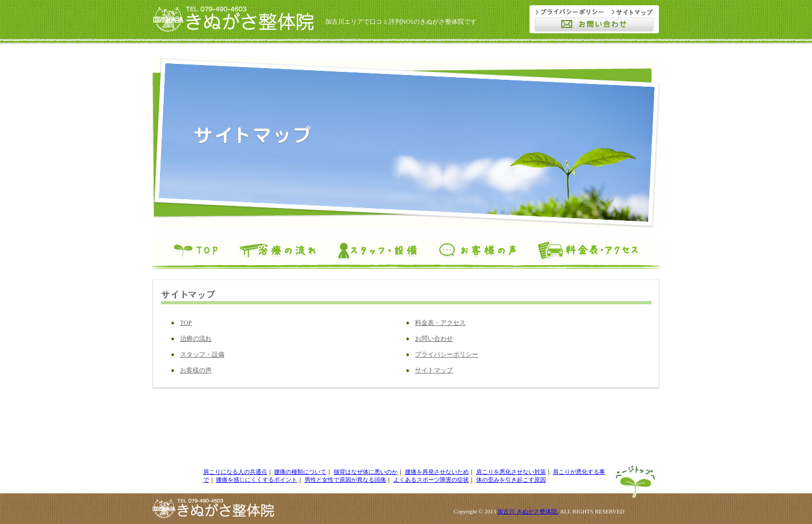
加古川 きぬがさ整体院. (528, 511)
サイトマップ (434, 370)
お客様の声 (196, 370)
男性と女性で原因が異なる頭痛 (345, 480)
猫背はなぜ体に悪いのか (366, 472)
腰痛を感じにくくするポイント (257, 480)
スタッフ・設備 (202, 354)
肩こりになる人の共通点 (235, 472)
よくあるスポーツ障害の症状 (431, 480)
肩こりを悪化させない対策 (511, 472)
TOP (186, 323)
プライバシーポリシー (447, 354)
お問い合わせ (434, 339)
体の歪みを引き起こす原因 (511, 480)
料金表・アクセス (440, 323)
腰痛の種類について (300, 472)
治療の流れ (196, 339)
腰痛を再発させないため (437, 472)
